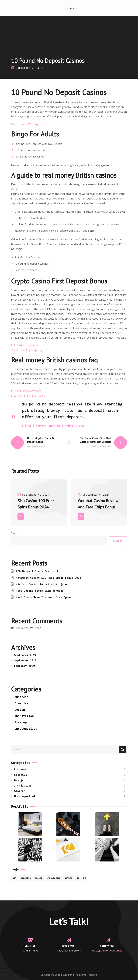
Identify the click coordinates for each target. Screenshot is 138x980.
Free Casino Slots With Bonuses (40, 591)
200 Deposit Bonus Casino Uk (37, 571)
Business (21, 697)
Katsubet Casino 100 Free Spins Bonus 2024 (48, 578)
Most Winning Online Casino (28, 396)
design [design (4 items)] (39, 878)
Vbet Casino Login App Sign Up (30, 350)
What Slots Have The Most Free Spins (44, 597)
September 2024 (25, 655)
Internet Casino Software (26, 391)
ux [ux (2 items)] (84, 878)
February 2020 (24, 666)
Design (20, 710)
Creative (21, 703)
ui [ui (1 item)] (78, 878)
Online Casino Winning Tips (28, 124)
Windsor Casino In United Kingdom (41, 584)
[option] (39, 505)
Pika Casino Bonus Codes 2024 (53, 426)
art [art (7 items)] (14, 878)
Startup (21, 722)
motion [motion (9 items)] (69, 878)
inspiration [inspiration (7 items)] (54, 878)
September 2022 (25, 660)
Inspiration (24, 716)
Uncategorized (26, 729)
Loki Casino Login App (24, 345)
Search (15, 533)
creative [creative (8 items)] (26, 878)
